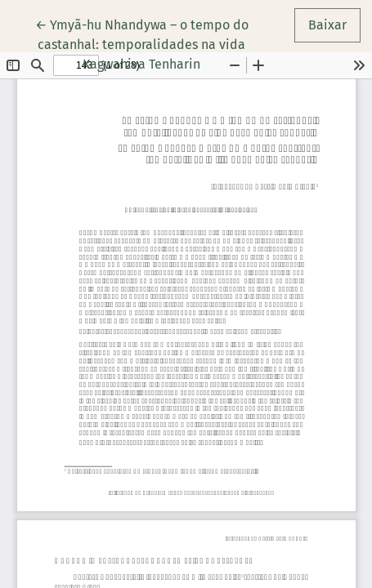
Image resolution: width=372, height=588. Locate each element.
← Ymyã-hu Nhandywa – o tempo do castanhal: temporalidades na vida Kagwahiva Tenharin (142, 43)
